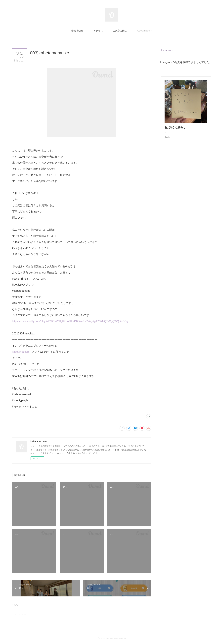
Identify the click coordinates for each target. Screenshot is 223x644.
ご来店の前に (120, 31)
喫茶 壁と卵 (77, 31)
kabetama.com (144, 31)
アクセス (98, 31)
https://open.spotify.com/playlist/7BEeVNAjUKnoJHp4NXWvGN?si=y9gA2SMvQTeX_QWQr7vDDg (70, 321)
